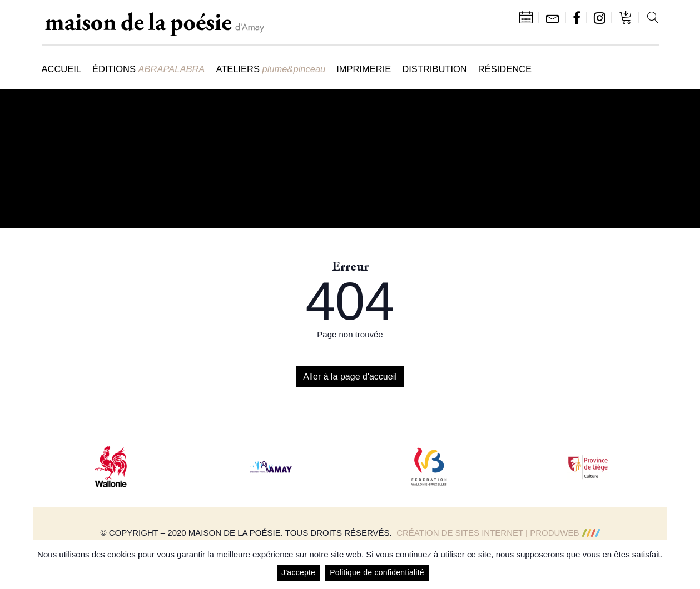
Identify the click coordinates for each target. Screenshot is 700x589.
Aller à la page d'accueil (350, 376)
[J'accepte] (686, 565)
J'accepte (298, 572)
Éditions (148, 69)
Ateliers (270, 69)
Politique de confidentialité (377, 572)
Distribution (434, 69)
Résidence (505, 69)
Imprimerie (364, 69)
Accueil (62, 69)
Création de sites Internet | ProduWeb (498, 533)
